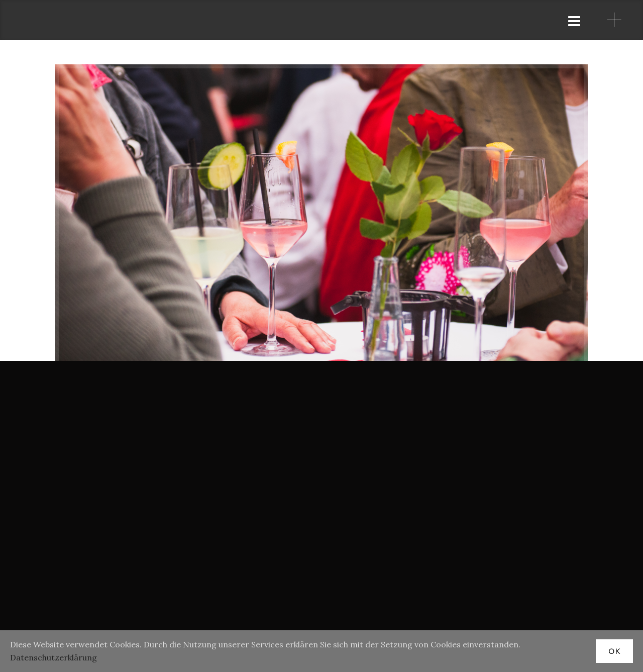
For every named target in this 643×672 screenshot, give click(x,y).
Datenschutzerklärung (53, 657)
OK (614, 651)
